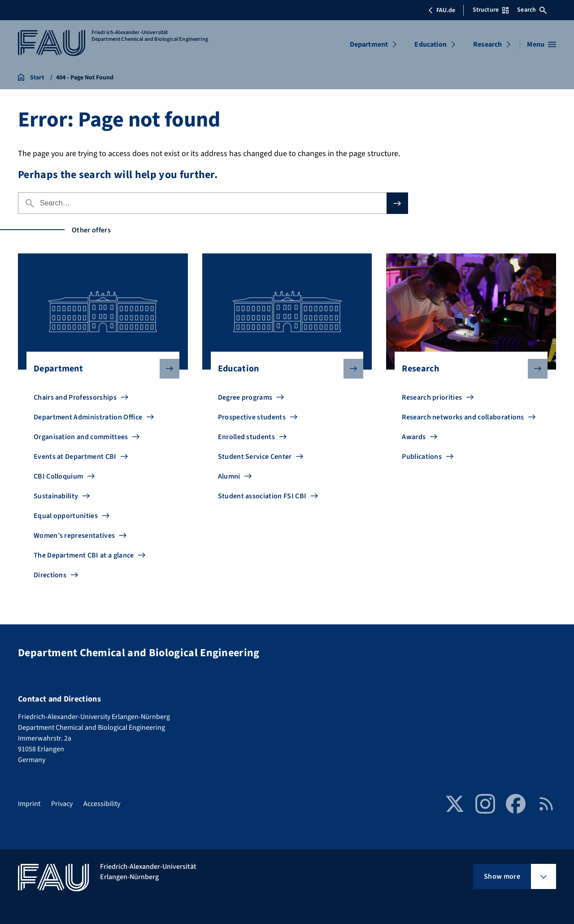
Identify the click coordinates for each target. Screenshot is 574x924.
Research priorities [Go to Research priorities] (432, 397)
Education (430, 44)
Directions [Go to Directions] (50, 575)
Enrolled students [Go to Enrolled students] (246, 437)
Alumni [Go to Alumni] (229, 476)
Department (369, 44)
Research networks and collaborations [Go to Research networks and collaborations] (463, 417)
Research (487, 44)
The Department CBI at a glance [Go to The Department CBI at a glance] (84, 555)
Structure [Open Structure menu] (491, 10)
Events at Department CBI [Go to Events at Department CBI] (75, 457)
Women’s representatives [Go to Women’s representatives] (74, 536)
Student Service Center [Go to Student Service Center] (255, 457)
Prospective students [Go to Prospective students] (252, 417)
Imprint (29, 804)
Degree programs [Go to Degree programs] (245, 397)
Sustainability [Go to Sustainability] (56, 496)
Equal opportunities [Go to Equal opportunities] (66, 516)
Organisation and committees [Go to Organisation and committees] (81, 437)
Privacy (62, 804)
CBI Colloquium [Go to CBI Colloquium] (58, 476)
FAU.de (442, 10)
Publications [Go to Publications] (422, 457)
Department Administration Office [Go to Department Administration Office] (88, 417)
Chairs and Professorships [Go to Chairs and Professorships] (75, 397)
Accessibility (102, 804)
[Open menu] (541, 44)
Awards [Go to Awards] (414, 437)
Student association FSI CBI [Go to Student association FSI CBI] (262, 496)
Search (532, 10)
